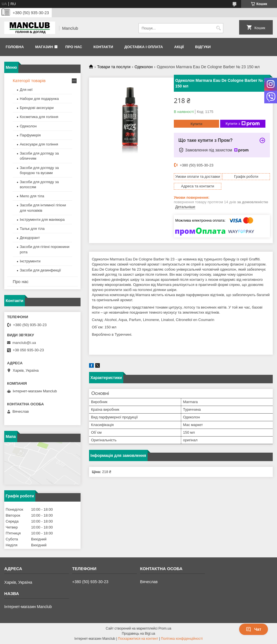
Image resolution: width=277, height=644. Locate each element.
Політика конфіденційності (182, 639)
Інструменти (30, 261)
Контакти (103, 47)
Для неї (26, 90)
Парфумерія (30, 135)
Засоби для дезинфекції (40, 270)
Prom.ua (165, 628)
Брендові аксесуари (37, 108)
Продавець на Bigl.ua (138, 634)
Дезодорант (30, 238)
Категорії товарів (29, 81)
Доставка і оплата (144, 47)
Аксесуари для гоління (39, 144)
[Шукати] (218, 28)
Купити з (243, 124)
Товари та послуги (114, 67)
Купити (196, 124)
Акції (179, 47)
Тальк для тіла (32, 229)
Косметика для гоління (39, 117)
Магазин (44, 47)
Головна (15, 47)
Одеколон (144, 67)
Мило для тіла (32, 196)
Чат (254, 629)
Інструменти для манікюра (42, 220)
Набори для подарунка (39, 99)
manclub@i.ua (24, 343)
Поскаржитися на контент (138, 639)
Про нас (74, 47)
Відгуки (203, 47)
